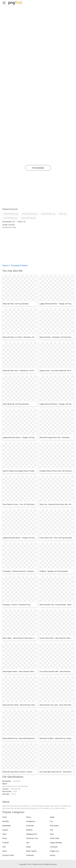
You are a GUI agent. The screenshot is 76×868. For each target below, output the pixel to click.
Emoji (5, 838)
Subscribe (30, 826)
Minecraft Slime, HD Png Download (16, 304)
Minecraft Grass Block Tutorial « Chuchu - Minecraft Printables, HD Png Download (33, 772)
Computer (54, 847)
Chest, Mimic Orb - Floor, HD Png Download (56, 538)
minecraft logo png (10, 218)
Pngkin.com (54, 851)
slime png (63, 214)
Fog (51, 830)
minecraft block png (11, 214)
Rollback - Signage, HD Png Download (54, 571)
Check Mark (55, 838)
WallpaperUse (32, 834)
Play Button (54, 826)
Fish (4, 847)
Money (52, 855)
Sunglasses (31, 821)
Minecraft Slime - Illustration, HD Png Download (57, 337)
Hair (28, 843)
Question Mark (8, 855)
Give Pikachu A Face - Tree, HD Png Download (20, 504)
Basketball (6, 826)
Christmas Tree (32, 838)
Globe (28, 847)
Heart (5, 817)
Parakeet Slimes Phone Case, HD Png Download (58, 471)
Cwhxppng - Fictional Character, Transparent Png (21, 571)
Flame (29, 817)
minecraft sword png (29, 214)
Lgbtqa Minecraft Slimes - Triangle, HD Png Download (22, 437)
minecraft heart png (28, 218)
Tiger (4, 834)
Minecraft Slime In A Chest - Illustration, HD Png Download (24, 337)
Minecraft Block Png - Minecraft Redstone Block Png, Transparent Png (28, 738)
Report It (6, 266)
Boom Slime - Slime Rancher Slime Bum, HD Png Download (25, 638)
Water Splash (31, 851)
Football (5, 843)
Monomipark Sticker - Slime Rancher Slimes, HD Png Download (26, 672)
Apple (52, 817)
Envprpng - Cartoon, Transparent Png (16, 605)
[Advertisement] (38, 28)
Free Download (38, 168)
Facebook (30, 855)
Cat (51, 821)
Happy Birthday (56, 843)
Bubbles (29, 830)
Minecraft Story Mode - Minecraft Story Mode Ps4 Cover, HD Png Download (30, 705)
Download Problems (20, 266)
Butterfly (6, 821)
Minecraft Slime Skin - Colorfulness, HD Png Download (23, 371)
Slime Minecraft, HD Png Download (16, 404)
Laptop (5, 830)
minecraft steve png (48, 214)
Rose (52, 834)
